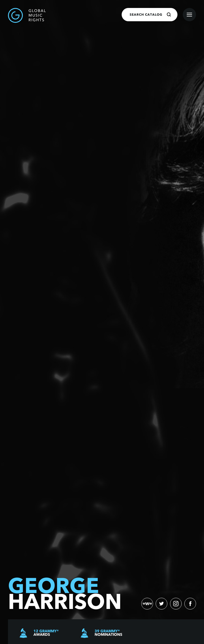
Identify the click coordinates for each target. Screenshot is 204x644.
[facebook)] (190, 604)
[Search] (169, 15)
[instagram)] (176, 604)
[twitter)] (161, 604)
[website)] (147, 604)
